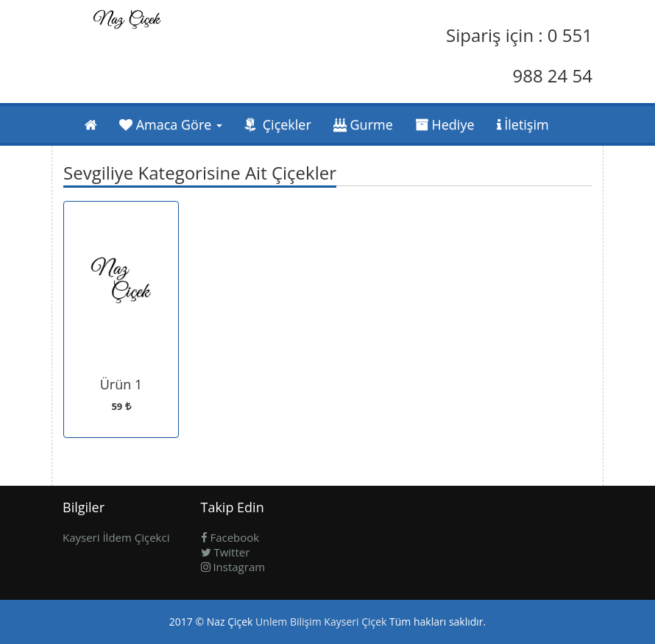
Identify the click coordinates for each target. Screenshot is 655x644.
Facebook (230, 537)
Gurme (363, 124)
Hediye (445, 124)
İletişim (523, 124)
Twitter (226, 552)
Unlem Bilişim (288, 622)
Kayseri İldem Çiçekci (116, 537)
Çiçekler (278, 124)
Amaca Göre (171, 124)
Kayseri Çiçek (355, 622)
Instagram (233, 567)
